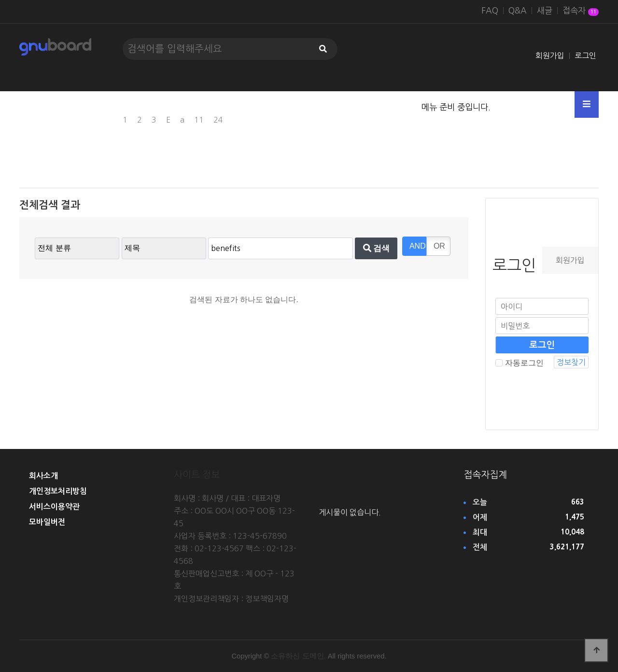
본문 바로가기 (0, 0)
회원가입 (550, 56)
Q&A (518, 11)
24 (218, 120)
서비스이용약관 (54, 507)
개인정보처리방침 (58, 491)
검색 (377, 248)
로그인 (585, 56)
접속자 (581, 12)
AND (418, 246)
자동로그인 (520, 363)
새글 (545, 11)
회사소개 (43, 476)
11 (199, 120)
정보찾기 (571, 362)
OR (439, 246)
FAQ (490, 11)
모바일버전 (47, 522)
